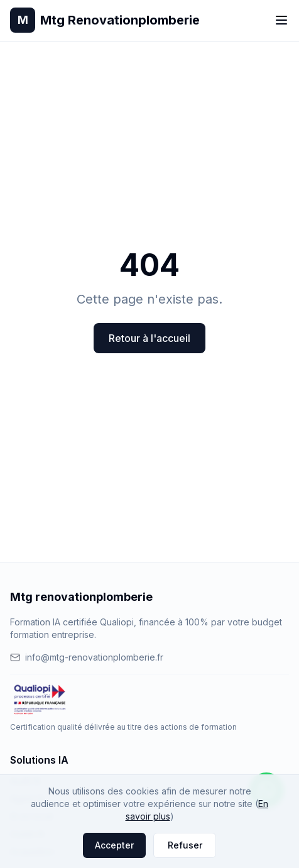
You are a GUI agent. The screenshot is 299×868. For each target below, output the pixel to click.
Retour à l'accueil (149, 338)
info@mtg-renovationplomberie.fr (87, 657)
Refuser (185, 845)
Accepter (114, 845)
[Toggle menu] (281, 20)
